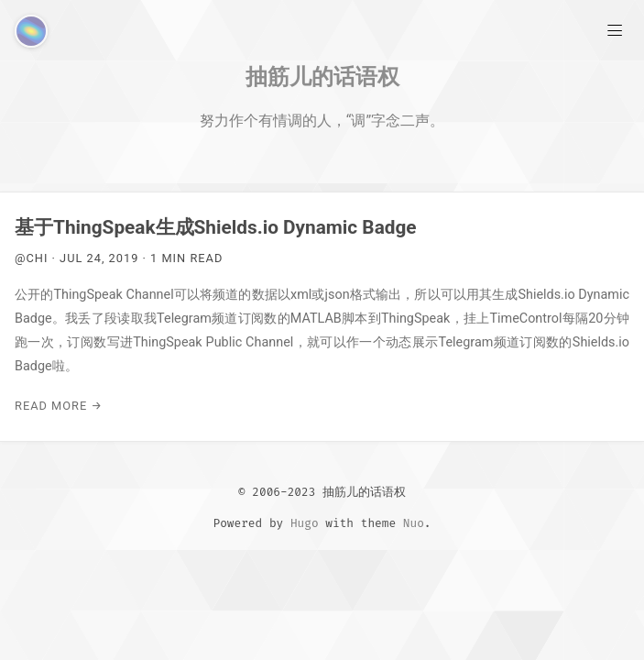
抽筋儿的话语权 (322, 76)
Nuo (414, 523)
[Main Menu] (615, 29)
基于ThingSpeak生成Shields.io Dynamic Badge (216, 227)
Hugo (305, 523)
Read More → (59, 406)
